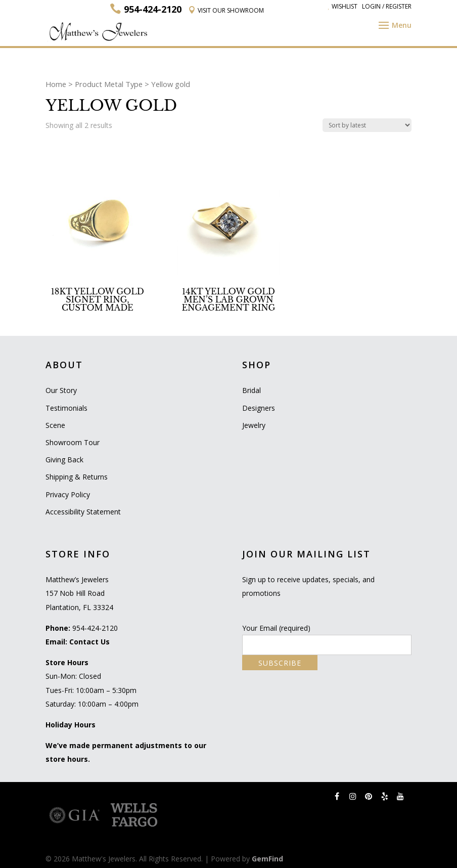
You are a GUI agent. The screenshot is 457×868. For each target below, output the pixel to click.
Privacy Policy (68, 494)
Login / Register (387, 6)
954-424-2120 (95, 628)
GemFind (267, 859)
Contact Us (89, 642)
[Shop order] (367, 125)
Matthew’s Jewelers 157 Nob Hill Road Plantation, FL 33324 (79, 593)
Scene (55, 425)
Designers (259, 408)
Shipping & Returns (77, 477)
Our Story (61, 390)
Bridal (252, 390)
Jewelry (254, 425)
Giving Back (64, 460)
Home (56, 84)
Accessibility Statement (83, 512)
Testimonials (66, 408)
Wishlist (343, 6)
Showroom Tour (73, 442)
